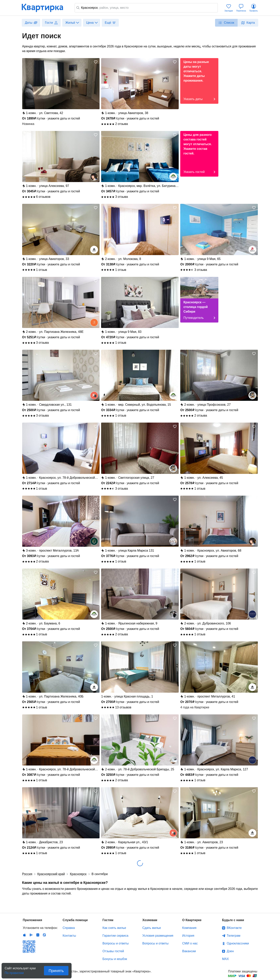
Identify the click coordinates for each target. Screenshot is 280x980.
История (188, 936)
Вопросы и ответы (116, 943)
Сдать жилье (152, 928)
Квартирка (45, 8)
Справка (69, 928)
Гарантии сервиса (115, 936)
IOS (24, 935)
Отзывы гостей (113, 951)
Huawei (38, 935)
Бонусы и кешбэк (115, 959)
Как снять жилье (114, 928)
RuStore (44, 935)
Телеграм (234, 936)
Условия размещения (158, 936)
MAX (225, 959)
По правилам (14, 972)
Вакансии (189, 951)
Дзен (230, 951)
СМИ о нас (190, 943)
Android (31, 935)
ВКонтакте (234, 928)
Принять (56, 971)
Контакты (69, 936)
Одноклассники (238, 943)
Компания (189, 928)
